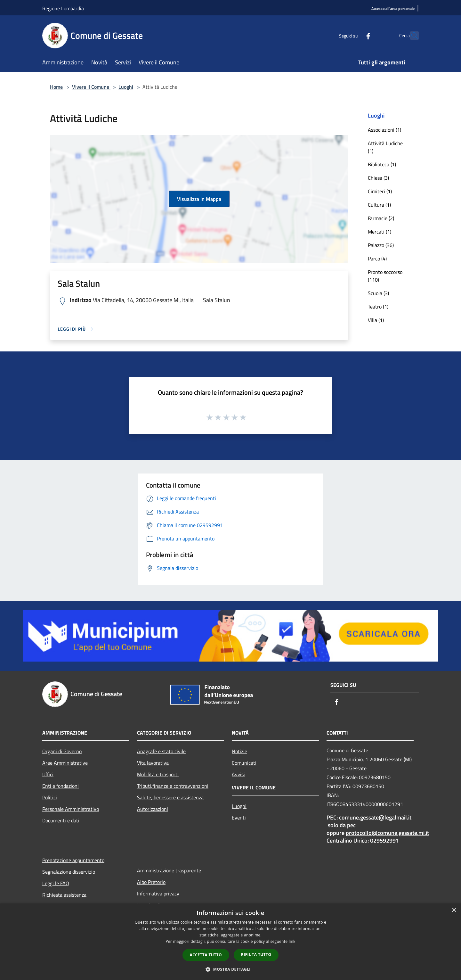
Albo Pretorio (151, 882)
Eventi (239, 818)
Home (56, 87)
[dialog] (230, 942)
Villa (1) (376, 320)
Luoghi (126, 87)
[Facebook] (354, 35)
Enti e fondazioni (61, 786)
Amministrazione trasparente (169, 870)
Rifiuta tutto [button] (256, 955)
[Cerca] (411, 36)
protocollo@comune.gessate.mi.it (387, 833)
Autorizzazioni (153, 809)
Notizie (239, 751)
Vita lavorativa (153, 763)
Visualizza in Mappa (199, 199)
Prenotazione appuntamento (73, 860)
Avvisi (238, 774)
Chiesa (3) (378, 178)
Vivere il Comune (91, 87)
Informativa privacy (158, 894)
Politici (50, 797)
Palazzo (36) (381, 245)
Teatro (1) (378, 307)
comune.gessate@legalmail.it (375, 817)
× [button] (454, 910)
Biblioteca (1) (382, 164)
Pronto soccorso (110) (385, 276)
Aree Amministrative (65, 763)
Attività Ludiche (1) (385, 147)
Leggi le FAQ (56, 883)
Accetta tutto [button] (206, 955)
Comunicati (244, 763)
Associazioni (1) (384, 130)
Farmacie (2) (381, 218)
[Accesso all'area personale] (393, 9)
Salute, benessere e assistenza (170, 797)
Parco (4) (377, 259)
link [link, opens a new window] (292, 941)
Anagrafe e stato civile (161, 751)
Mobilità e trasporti (158, 774)
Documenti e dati (61, 820)
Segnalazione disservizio (69, 872)
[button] (230, 969)
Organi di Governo (62, 751)
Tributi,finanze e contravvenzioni (173, 786)
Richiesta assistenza (64, 895)
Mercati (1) (380, 232)
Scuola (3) (378, 293)
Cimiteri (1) (380, 191)
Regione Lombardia (63, 8)
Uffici (48, 774)
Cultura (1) (379, 205)
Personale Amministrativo (71, 809)
